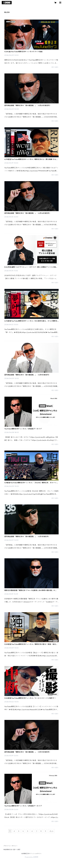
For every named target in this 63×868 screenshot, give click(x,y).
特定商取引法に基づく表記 (12, 850)
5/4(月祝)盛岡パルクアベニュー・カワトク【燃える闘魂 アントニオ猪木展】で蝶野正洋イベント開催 (31, 267)
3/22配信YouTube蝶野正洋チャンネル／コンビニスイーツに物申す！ (30, 698)
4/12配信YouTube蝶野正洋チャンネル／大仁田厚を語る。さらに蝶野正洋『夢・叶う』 (31, 321)
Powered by (31, 857)
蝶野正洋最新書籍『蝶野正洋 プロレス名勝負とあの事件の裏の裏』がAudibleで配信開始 (30, 590)
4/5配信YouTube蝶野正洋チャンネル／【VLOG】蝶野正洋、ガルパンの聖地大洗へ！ (31, 483)
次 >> (51, 831)
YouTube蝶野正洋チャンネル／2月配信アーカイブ (23, 806)
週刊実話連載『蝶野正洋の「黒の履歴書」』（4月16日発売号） (28, 213)
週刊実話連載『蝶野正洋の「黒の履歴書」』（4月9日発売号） (27, 375)
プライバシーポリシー (11, 846)
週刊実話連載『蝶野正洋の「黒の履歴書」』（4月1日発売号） (27, 537)
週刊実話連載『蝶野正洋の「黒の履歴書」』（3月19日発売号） (28, 752)
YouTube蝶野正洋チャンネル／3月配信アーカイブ (23, 429)
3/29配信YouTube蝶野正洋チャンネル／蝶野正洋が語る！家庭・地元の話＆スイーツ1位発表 (31, 644)
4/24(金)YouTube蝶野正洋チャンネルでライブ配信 (24, 52)
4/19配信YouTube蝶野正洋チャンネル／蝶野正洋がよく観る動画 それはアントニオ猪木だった (31, 159)
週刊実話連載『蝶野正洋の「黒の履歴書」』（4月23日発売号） (28, 105)
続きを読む (55, 67)
